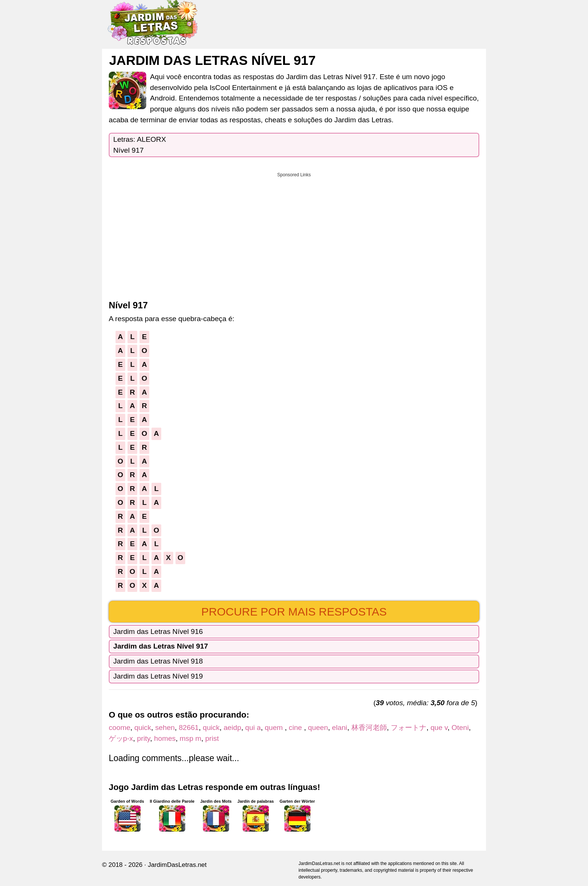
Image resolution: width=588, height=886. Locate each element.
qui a (253, 728)
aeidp (232, 728)
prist (212, 738)
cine (296, 728)
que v (439, 728)
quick (143, 728)
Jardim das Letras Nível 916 (158, 631)
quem (275, 728)
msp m (190, 738)
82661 (189, 728)
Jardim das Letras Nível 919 (158, 676)
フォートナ (409, 728)
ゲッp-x (121, 738)
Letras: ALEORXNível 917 (140, 145)
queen (318, 728)
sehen (165, 728)
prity (143, 738)
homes (165, 738)
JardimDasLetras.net (177, 865)
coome (120, 728)
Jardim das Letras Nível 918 (158, 661)
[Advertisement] (294, 234)
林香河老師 (369, 728)
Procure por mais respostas (294, 612)
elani (340, 728)
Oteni (460, 728)
